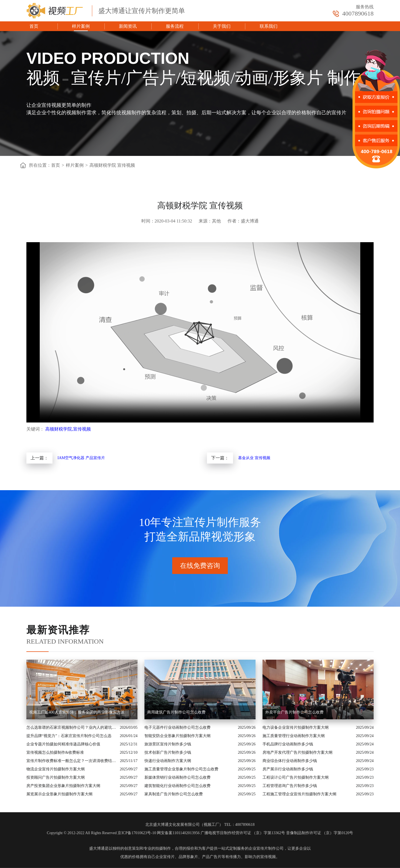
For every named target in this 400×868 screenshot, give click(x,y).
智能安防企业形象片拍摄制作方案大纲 (177, 736)
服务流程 (175, 26)
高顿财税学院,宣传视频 (68, 429)
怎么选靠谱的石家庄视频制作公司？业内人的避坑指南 (72, 727)
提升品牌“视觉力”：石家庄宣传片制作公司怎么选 (69, 736)
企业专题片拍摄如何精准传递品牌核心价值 (63, 744)
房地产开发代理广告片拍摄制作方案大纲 (297, 752)
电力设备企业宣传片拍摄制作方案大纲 (296, 727)
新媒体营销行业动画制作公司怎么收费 (177, 777)
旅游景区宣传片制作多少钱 (168, 744)
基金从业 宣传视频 (254, 458)
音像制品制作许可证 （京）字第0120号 (320, 833)
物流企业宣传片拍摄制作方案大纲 (56, 769)
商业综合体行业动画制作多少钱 (290, 761)
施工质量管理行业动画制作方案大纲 (294, 736)
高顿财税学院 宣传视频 (112, 165)
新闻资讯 (128, 26)
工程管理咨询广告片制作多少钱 (290, 786)
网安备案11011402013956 (178, 833)
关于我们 (222, 26)
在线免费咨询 (200, 566)
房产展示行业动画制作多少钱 (288, 769)
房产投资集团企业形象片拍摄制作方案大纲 (63, 786)
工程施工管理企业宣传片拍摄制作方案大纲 (299, 794)
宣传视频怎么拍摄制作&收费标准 (55, 752)
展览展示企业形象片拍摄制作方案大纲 (59, 794)
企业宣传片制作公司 (266, 848)
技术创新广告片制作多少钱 (168, 752)
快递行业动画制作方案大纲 (168, 761)
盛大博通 (97, 848)
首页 (34, 26)
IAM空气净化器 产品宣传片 (81, 458)
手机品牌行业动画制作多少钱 (288, 744)
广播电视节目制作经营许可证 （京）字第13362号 (243, 833)
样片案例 (81, 26)
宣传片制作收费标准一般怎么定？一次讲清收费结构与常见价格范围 (72, 761)
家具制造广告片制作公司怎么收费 (174, 794)
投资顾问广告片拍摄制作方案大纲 (56, 777)
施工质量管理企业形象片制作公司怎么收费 (181, 769)
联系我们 (269, 26)
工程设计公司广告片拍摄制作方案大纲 (296, 777)
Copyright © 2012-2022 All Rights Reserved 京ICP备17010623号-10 (102, 833)
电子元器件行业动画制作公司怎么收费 (177, 727)
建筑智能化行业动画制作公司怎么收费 (177, 786)
